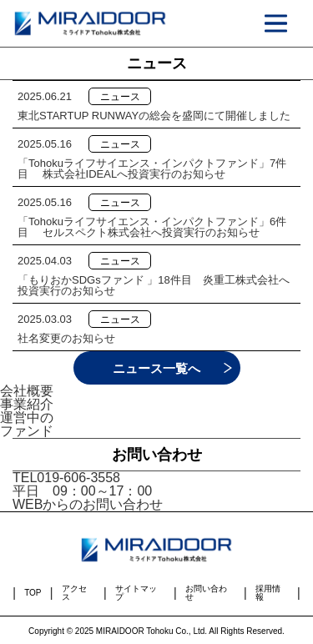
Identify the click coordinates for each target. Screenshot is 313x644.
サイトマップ (136, 593)
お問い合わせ (206, 593)
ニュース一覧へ (156, 368)
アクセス (74, 593)
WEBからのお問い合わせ (88, 504)
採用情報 (268, 593)
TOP (33, 593)
